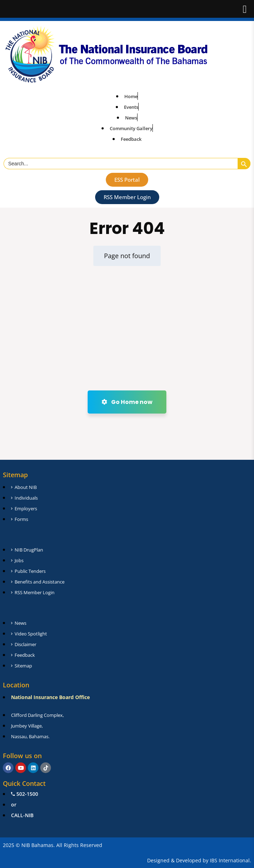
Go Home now (127, 402)
